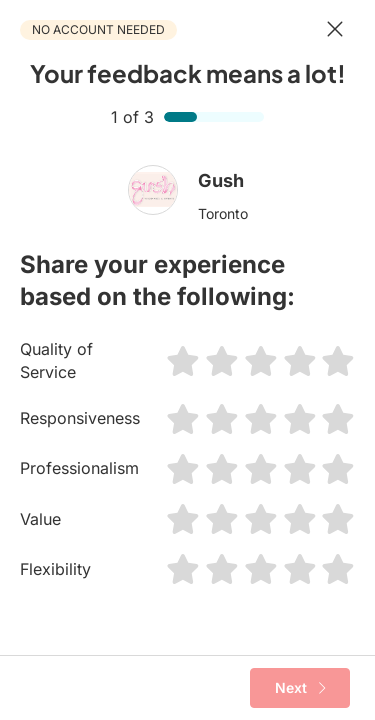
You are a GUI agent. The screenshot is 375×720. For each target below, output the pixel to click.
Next (300, 688)
